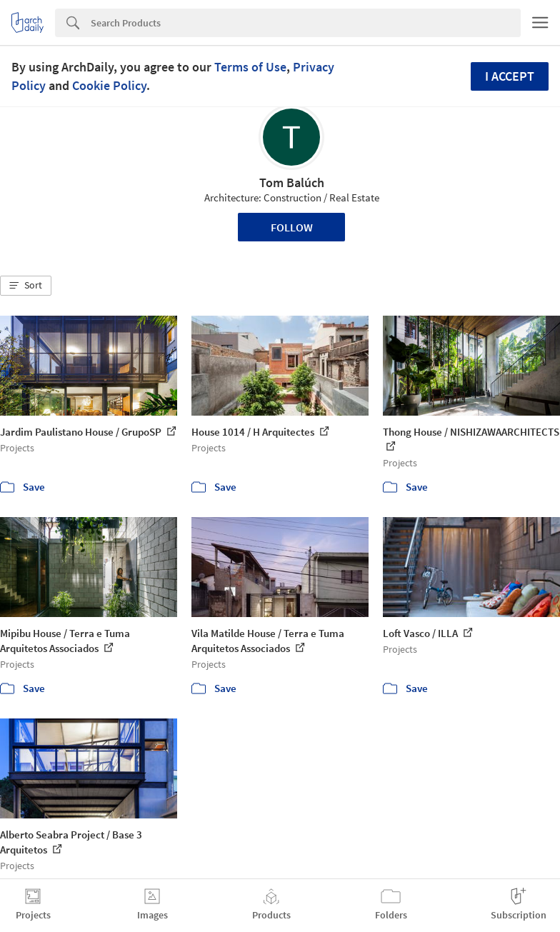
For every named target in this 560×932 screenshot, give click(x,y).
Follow (292, 227)
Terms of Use (250, 67)
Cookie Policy (109, 85)
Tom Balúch (292, 182)
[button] (26, 286)
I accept (510, 76)
